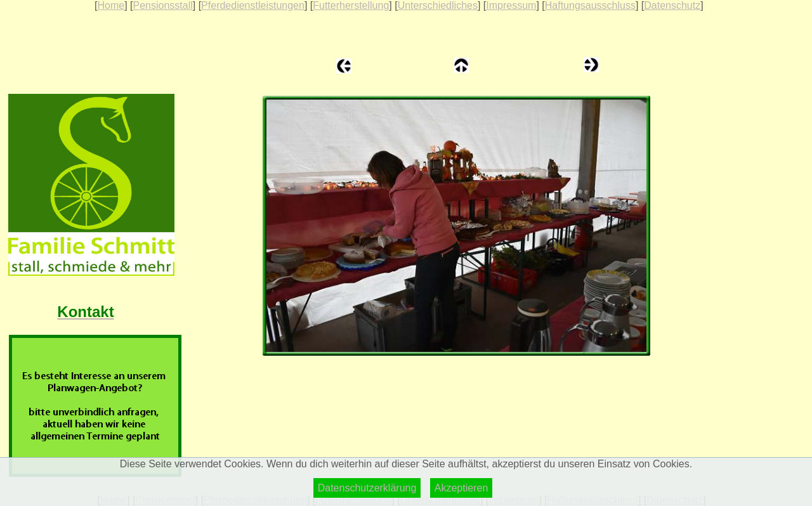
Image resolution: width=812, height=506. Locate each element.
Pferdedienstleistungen (253, 5)
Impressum (511, 5)
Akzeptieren (462, 488)
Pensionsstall (162, 5)
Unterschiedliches (438, 5)
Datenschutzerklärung (367, 488)
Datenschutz (672, 5)
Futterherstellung (351, 5)
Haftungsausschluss (590, 5)
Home (111, 5)
